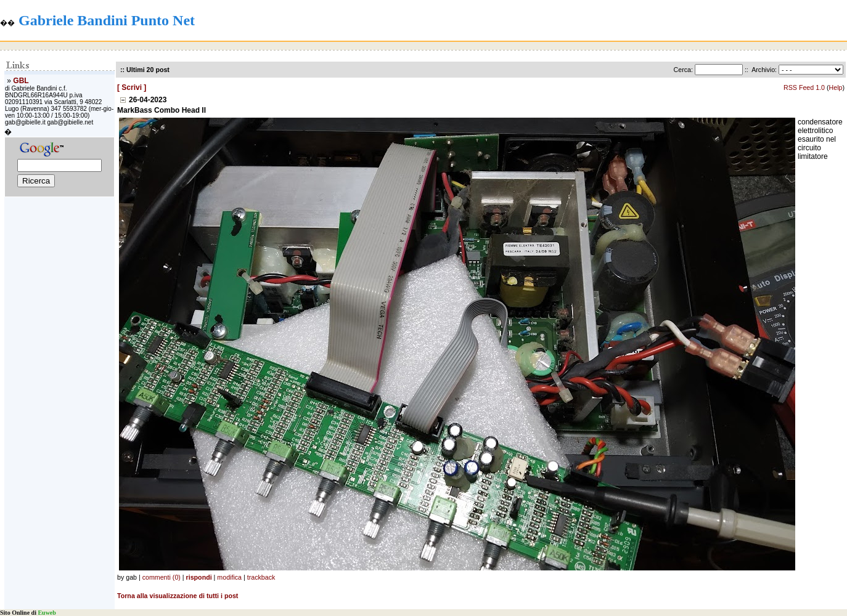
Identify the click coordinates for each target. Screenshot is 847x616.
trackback (261, 577)
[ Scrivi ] (132, 87)
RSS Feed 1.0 (804, 87)
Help (836, 87)
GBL (21, 81)
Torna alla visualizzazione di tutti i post (178, 596)
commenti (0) (162, 577)
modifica (229, 577)
